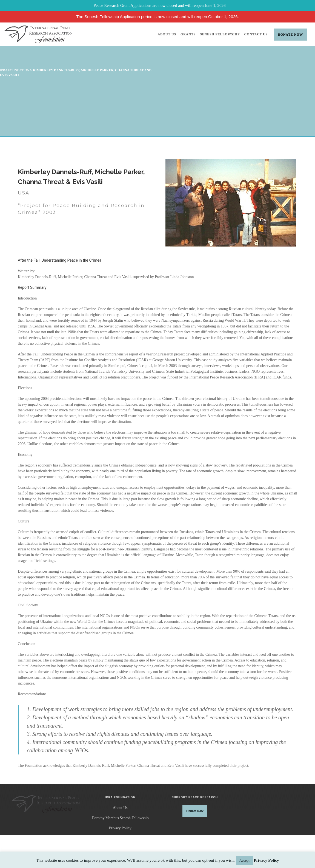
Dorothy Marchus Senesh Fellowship (120, 818)
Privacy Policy (120, 828)
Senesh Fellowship (220, 34)
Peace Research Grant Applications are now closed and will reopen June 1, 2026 (160, 5)
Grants (188, 34)
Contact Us (256, 34)
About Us (167, 34)
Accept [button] (244, 860)
